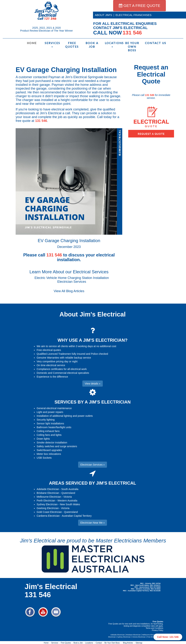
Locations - (90, 643)
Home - (47, 643)
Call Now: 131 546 (168, 637)
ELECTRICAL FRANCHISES (134, 15)
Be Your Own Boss (132, 47)
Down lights (43, 439)
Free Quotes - (67, 643)
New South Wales (70, 504)
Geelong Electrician (48, 508)
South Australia (70, 489)
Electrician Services (72, 282)
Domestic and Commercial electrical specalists (63, 373)
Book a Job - (79, 643)
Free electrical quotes (49, 350)
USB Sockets (44, 458)
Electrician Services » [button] (93, 465)
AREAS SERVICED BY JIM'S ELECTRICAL (93, 483)
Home (32, 43)
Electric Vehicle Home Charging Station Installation (72, 278)
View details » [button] (92, 384)
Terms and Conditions (154, 628)
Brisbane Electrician (48, 493)
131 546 (41, 121)
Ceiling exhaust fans (48, 431)
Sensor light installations (50, 423)
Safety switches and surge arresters (57, 446)
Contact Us (153, 43)
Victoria (68, 497)
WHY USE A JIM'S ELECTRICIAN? (93, 340)
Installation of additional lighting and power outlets (65, 416)
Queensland (68, 493)
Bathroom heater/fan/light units (54, 427)
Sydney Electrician (47, 504)
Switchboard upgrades (49, 450)
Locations (113, 44)
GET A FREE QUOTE (140, 6)
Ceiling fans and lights (49, 435)
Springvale (96, 77)
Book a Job (92, 45)
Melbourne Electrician (49, 497)
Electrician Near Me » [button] (93, 523)
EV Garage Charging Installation (66, 70)
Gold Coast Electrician (49, 512)
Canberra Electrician (48, 516)
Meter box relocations (49, 454)
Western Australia (67, 501)
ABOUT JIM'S (103, 15)
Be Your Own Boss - (113, 643)
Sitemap (139, 643)
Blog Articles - (129, 643)
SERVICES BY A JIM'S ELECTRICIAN (93, 402)
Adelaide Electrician (48, 489)
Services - (56, 643)
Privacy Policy (157, 630)
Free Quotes (72, 45)
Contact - (100, 643)
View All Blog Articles (69, 291)
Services (52, 44)
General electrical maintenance (54, 408)
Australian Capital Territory (77, 516)
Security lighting (46, 420)
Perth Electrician (46, 501)
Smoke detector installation (52, 443)
